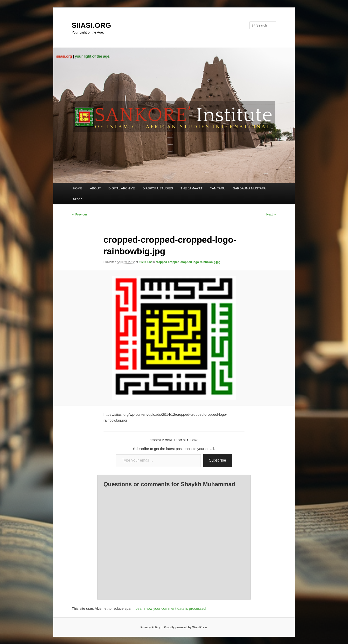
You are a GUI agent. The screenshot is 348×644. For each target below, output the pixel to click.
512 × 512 (145, 262)
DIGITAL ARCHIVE (122, 188)
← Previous (80, 215)
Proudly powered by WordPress (186, 627)
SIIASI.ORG (91, 25)
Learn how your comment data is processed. (171, 608)
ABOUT (95, 188)
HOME (78, 188)
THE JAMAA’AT (191, 188)
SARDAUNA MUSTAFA (249, 188)
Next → (271, 215)
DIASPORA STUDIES (158, 188)
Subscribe (218, 460)
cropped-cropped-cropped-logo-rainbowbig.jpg (188, 262)
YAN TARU (218, 188)
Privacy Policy (150, 627)
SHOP (77, 199)
